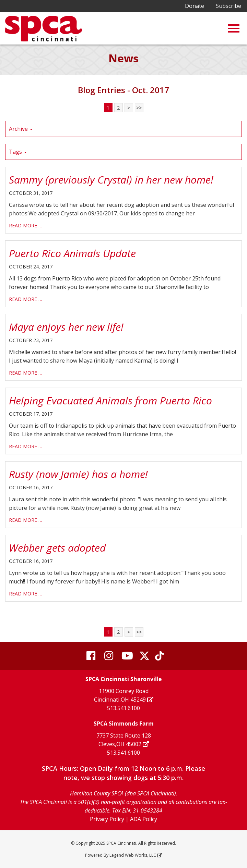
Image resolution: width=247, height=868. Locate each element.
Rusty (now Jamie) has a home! (78, 474)
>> (139, 108)
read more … (26, 225)
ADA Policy (144, 819)
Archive (21, 129)
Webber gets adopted (57, 548)
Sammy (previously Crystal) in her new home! (111, 180)
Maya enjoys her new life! (66, 327)
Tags (18, 152)
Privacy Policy (107, 819)
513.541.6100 (123, 708)
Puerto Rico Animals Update (72, 253)
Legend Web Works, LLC (135, 855)
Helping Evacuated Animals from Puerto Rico (110, 400)
